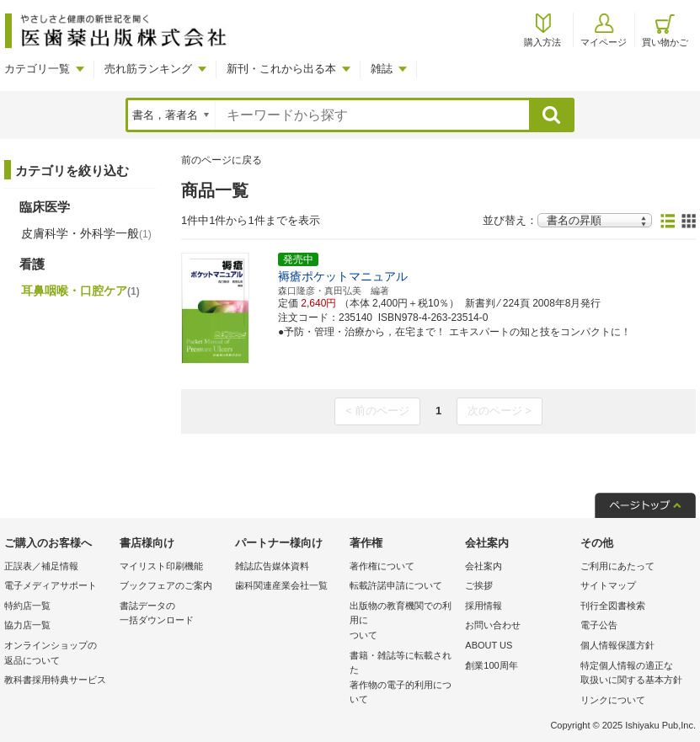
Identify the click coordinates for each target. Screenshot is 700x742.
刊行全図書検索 (613, 606)
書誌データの (173, 614)
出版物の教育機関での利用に (403, 622)
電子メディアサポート (51, 585)
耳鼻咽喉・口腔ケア (80, 291)
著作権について (382, 566)
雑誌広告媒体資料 (272, 566)
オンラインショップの (58, 654)
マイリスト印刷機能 (161, 566)
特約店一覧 (27, 606)
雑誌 (382, 69)
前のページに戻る (222, 160)
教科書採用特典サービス (55, 680)
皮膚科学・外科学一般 (86, 233)
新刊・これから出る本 (281, 69)
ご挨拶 (479, 585)
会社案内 (484, 566)
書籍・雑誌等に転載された (403, 679)
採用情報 (484, 606)
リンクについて (613, 700)
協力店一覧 (27, 625)
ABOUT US (489, 645)
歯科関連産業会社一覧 (281, 585)
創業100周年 (491, 665)
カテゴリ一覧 (37, 69)
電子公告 (599, 625)
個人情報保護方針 (617, 645)
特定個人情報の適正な (634, 674)
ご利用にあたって (617, 566)
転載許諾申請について (396, 585)
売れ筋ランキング (148, 69)
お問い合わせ (493, 625)
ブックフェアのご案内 (166, 585)
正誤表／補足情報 (41, 566)
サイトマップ (608, 585)
